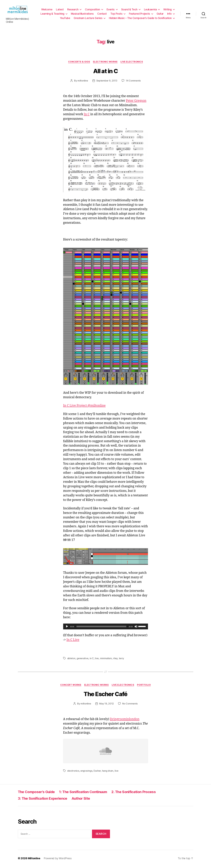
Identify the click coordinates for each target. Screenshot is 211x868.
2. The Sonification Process (134, 793)
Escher (97, 772)
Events (111, 10)
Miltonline (34, 860)
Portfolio (144, 686)
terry (122, 660)
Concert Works (71, 686)
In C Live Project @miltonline (84, 407)
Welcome (47, 10)
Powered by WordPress (58, 860)
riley (115, 660)
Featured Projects (139, 14)
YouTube (65, 19)
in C (92, 660)
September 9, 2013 (107, 82)
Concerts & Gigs (79, 63)
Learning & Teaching (52, 14)
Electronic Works (105, 63)
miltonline (83, 82)
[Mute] (136, 628)
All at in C (105, 73)
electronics (73, 772)
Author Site (81, 800)
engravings (86, 772)
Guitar (160, 14)
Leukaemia (150, 10)
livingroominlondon (125, 721)
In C (87, 116)
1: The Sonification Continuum (83, 793)
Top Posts (116, 14)
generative (82, 660)
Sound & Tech (129, 10)
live (97, 660)
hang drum (108, 772)
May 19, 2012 (107, 705)
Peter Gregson (136, 102)
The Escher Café (105, 695)
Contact (102, 14)
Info (169, 14)
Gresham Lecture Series (88, 19)
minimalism (106, 660)
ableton (71, 660)
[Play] (67, 628)
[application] (106, 628)
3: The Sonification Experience (43, 800)
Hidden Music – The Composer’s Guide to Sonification (140, 19)
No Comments (130, 705)
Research (73, 10)
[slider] (101, 628)
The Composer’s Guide (36, 793)
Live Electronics (132, 63)
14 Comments (133, 82)
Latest (60, 10)
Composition (92, 10)
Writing (167, 10)
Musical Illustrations (82, 14)
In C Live (73, 641)
